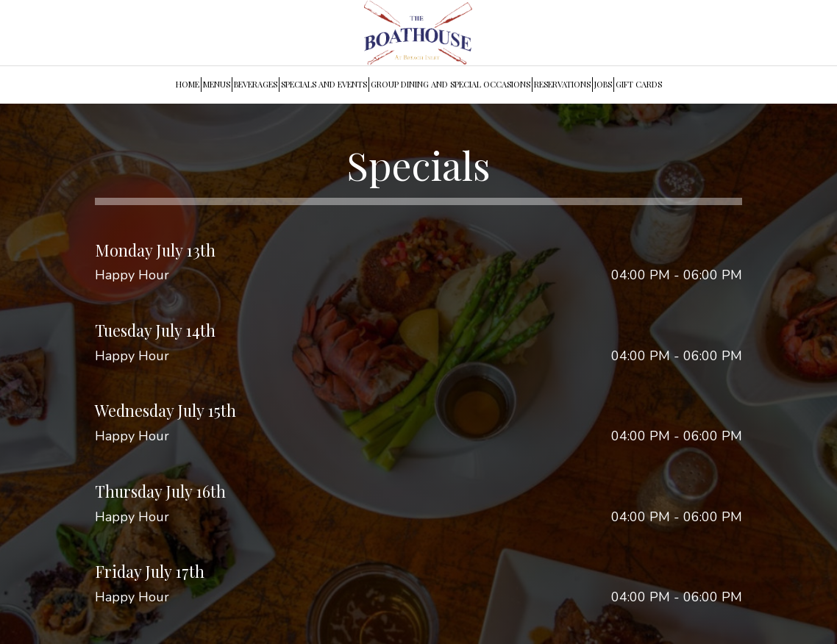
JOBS (603, 84)
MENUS (217, 84)
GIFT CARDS (639, 84)
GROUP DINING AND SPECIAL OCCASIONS (450, 84)
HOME (188, 84)
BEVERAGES (256, 84)
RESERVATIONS (562, 84)
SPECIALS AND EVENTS (324, 84)
